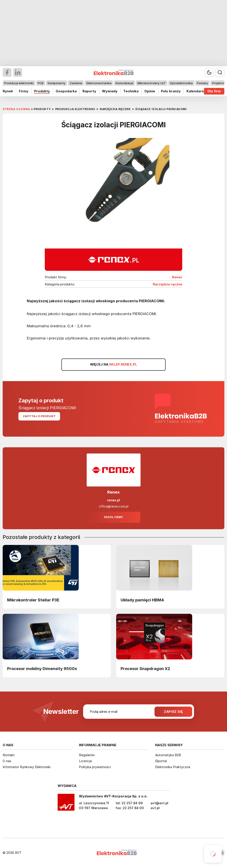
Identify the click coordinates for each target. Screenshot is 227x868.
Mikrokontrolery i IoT (152, 83)
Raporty (89, 91)
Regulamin (87, 755)
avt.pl (155, 808)
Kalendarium (197, 91)
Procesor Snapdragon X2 (145, 668)
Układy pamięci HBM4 (142, 600)
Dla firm (214, 91)
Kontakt (9, 755)
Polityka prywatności (95, 767)
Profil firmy (113, 517)
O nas (7, 761)
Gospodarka (66, 91)
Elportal (161, 761)
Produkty (42, 91)
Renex (177, 277)
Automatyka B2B (168, 755)
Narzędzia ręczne (167, 284)
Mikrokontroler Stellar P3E (33, 600)
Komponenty (57, 83)
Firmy (24, 91)
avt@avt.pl (159, 803)
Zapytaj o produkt (39, 416)
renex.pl (113, 500)
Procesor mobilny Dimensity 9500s (42, 668)
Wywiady (110, 91)
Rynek (8, 91)
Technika (131, 91)
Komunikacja (124, 83)
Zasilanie (76, 83)
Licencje (85, 761)
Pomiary (202, 83)
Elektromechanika (99, 83)
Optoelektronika (181, 83)
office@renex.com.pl (114, 506)
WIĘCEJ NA (113, 365)
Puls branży (171, 91)
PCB (41, 83)
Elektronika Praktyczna (173, 767)
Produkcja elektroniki (19, 83)
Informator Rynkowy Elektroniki (27, 767)
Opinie (150, 91)
